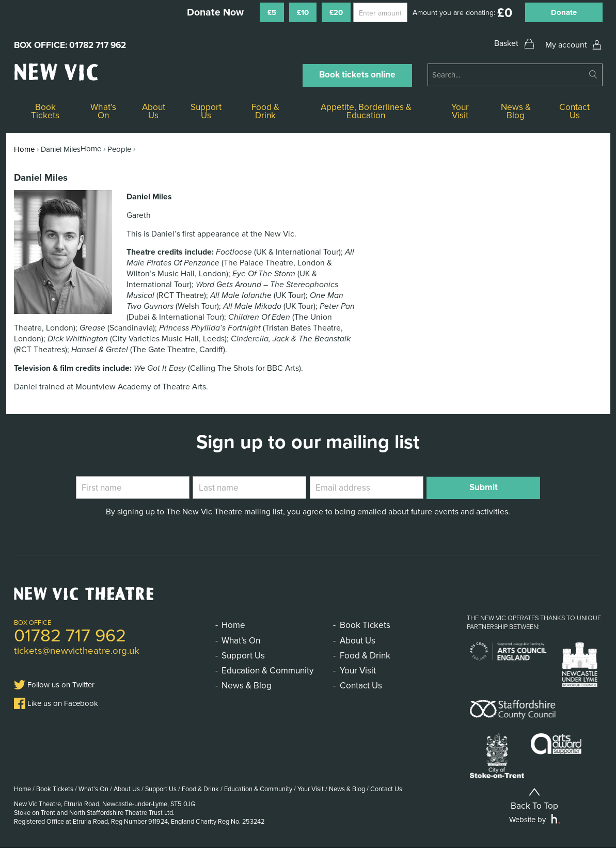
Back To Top (534, 800)
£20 (336, 12)
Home (24, 149)
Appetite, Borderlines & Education (366, 111)
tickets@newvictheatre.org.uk (77, 651)
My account (566, 45)
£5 (272, 12)
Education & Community (267, 671)
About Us (154, 111)
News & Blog (516, 111)
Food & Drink (265, 111)
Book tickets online (357, 75)
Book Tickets (45, 111)
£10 (303, 12)
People (119, 149)
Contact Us (574, 111)
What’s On (103, 111)
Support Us (206, 111)
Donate (564, 12)
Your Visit (460, 111)
